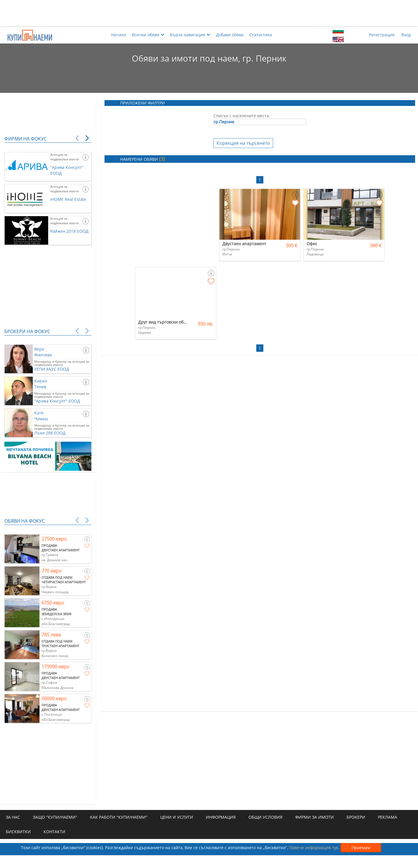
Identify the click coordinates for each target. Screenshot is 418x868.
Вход (406, 35)
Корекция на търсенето (243, 143)
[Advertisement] (209, 13)
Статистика (261, 35)
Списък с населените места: (242, 116)
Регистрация (382, 35)
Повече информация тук (314, 848)
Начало (119, 35)
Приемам (361, 848)
